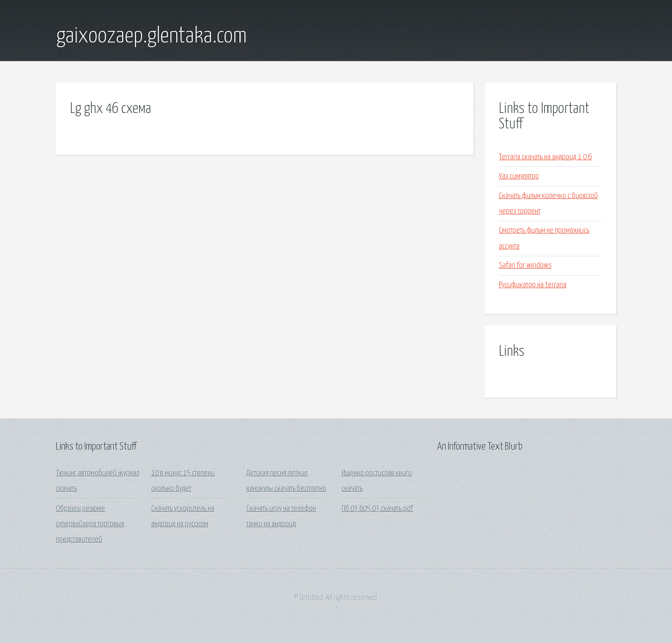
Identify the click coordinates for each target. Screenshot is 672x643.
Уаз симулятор (519, 176)
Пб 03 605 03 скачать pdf (377, 509)
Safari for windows (525, 265)
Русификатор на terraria (533, 285)
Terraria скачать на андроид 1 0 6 (545, 157)
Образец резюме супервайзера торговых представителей (90, 524)
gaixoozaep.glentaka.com (151, 36)
